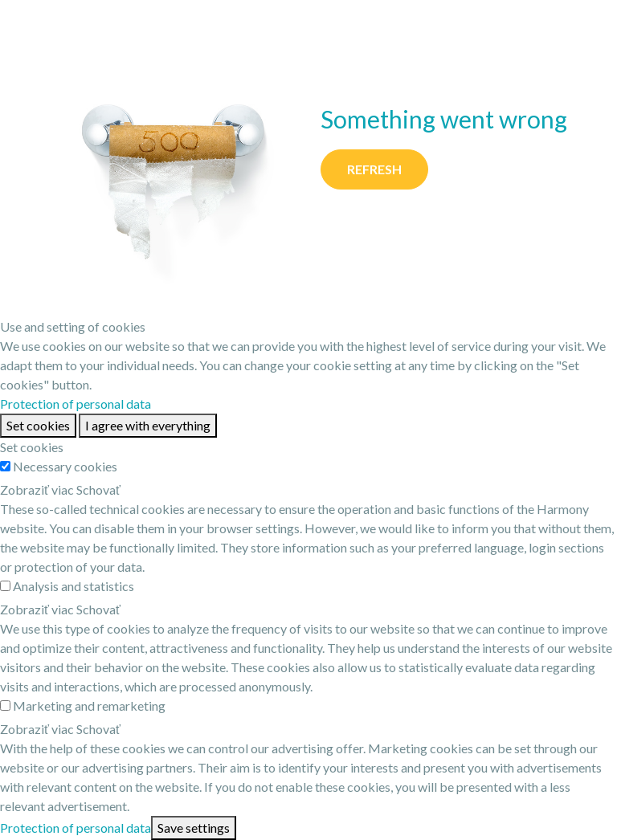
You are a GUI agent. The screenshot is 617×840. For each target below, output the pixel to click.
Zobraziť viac (37, 489)
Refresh (374, 169)
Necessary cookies (65, 466)
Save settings (194, 828)
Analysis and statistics (74, 586)
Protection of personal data (76, 404)
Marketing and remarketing (89, 705)
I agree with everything (148, 425)
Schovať (98, 489)
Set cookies (38, 425)
